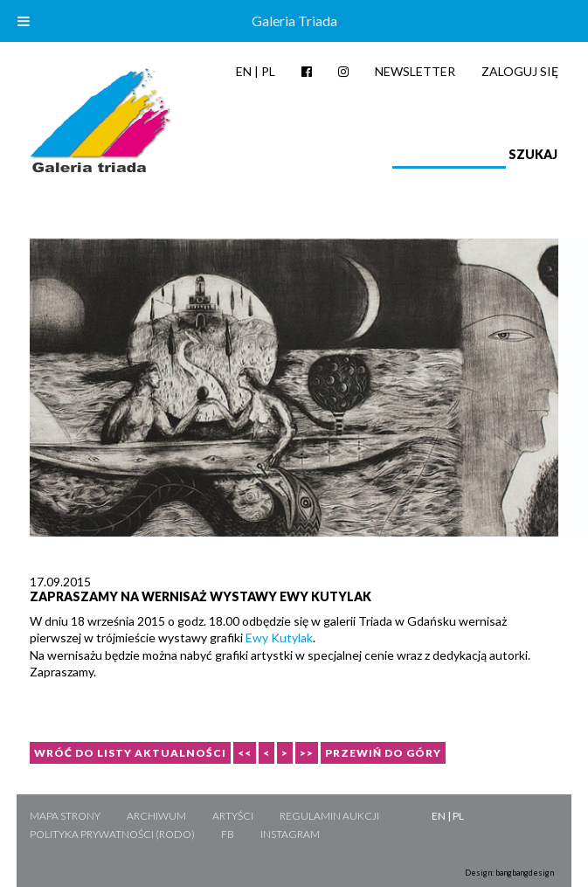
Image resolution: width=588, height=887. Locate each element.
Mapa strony (65, 816)
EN (244, 71)
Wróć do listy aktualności (130, 753)
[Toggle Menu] (24, 21)
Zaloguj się (520, 71)
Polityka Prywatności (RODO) (112, 834)
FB (228, 834)
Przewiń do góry (383, 753)
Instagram (290, 834)
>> (307, 753)
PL (268, 71)
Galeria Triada (294, 21)
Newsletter (415, 71)
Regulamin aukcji (329, 816)
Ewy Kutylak (279, 638)
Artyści (233, 816)
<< (245, 753)
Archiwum (156, 816)
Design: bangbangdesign (509, 873)
